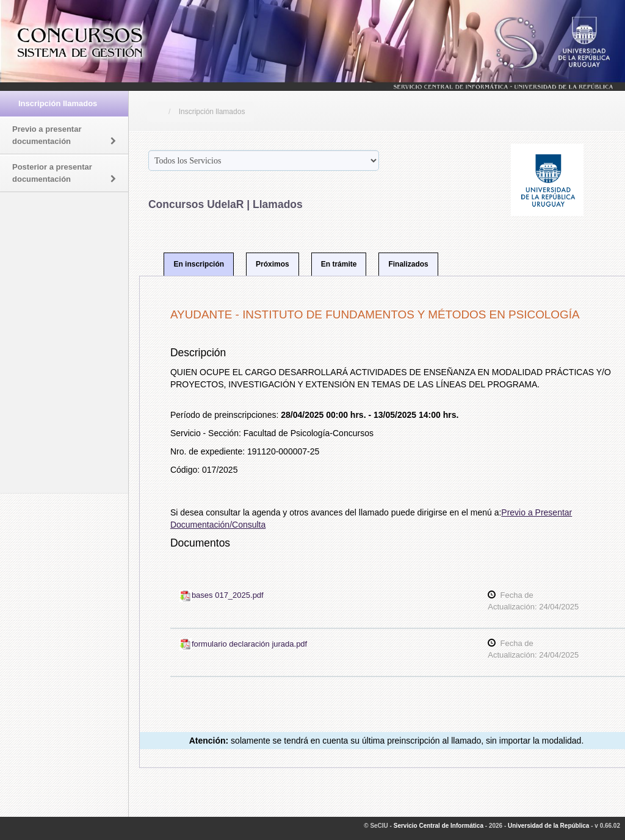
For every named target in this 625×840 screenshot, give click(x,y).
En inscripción (199, 264)
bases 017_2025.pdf (222, 595)
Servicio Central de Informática (439, 826)
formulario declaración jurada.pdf (243, 644)
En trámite (339, 264)
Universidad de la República (548, 826)
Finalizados (408, 264)
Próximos (273, 264)
